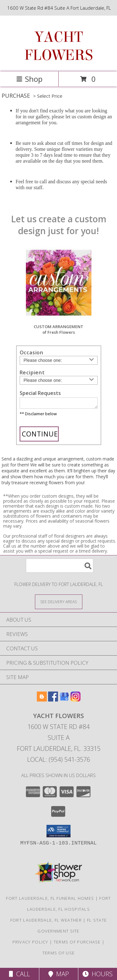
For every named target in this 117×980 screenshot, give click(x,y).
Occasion (32, 352)
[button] (58, 833)
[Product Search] (60, 567)
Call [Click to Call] (19, 974)
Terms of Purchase (77, 944)
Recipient (32, 372)
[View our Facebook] (53, 701)
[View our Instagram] (76, 701)
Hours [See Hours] (97, 974)
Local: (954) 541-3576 (59, 761)
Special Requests (40, 393)
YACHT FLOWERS (59, 46)
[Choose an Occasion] (59, 360)
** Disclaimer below (38, 416)
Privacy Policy (30, 944)
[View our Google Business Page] (64, 701)
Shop (29, 79)
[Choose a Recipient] (59, 380)
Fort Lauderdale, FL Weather (46, 922)
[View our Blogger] (42, 701)
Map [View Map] (59, 974)
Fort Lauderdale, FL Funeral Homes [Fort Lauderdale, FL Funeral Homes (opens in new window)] (50, 900)
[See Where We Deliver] (59, 603)
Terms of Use (59, 955)
